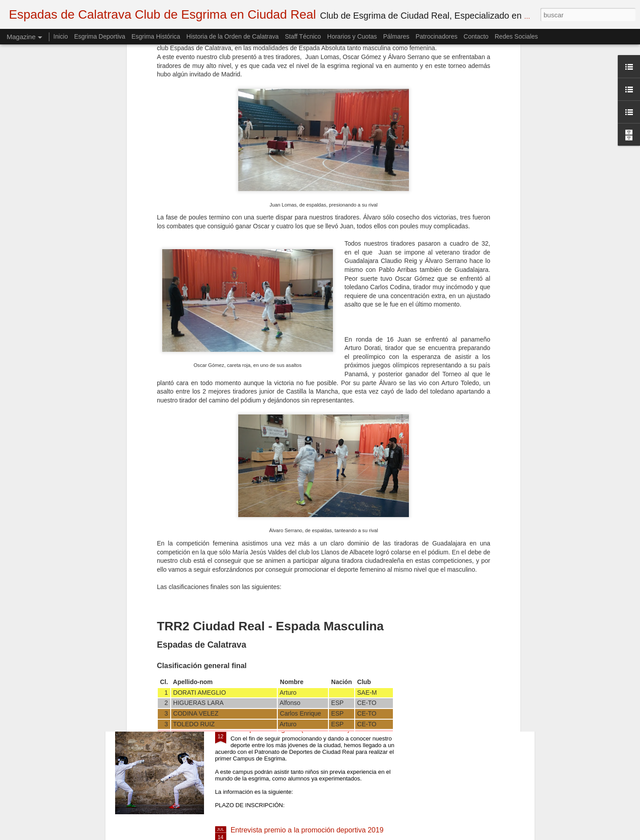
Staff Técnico (303, 36)
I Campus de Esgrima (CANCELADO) (290, 729)
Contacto (476, 36)
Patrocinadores (436, 36)
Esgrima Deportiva (100, 36)
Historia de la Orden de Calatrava (232, 36)
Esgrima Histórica (156, 36)
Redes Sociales (516, 36)
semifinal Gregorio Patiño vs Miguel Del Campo (305, 527)
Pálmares (396, 36)
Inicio (61, 36)
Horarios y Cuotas (352, 36)
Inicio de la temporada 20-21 (276, 628)
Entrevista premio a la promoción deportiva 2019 (307, 830)
